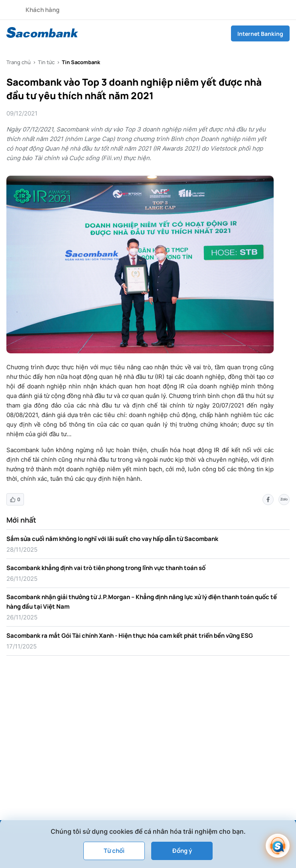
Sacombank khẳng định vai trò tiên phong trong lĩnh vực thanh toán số (106, 568)
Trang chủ (19, 62)
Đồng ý (182, 851)
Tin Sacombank (81, 62)
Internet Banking (260, 34)
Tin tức (46, 62)
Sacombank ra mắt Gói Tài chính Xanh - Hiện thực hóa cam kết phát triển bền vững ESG (130, 636)
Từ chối (114, 851)
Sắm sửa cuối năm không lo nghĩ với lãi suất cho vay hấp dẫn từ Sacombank (112, 539)
